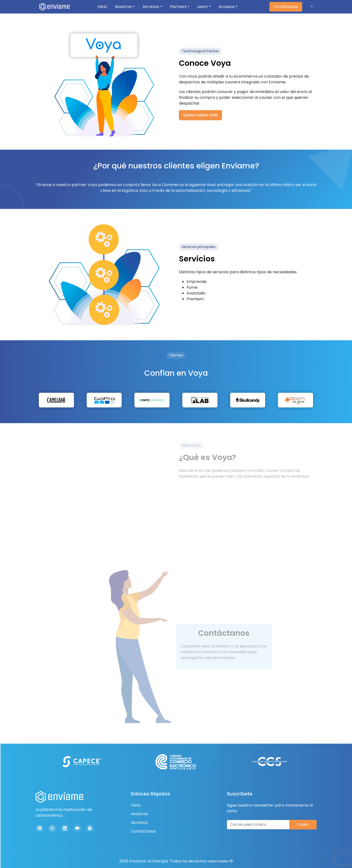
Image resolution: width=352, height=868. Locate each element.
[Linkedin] (65, 828)
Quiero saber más (200, 115)
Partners (178, 7)
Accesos (226, 7)
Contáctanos (286, 7)
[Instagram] (52, 828)
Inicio (102, 7)
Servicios (151, 7)
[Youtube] (77, 828)
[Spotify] (90, 828)
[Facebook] (40, 828)
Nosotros (123, 7)
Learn (202, 7)
